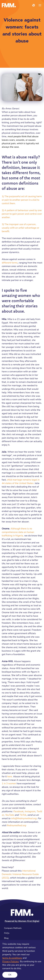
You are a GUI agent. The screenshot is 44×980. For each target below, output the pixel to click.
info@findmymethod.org (24, 818)
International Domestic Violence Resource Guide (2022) (20, 874)
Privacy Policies (11, 961)
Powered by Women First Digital (22, 921)
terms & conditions (12, 958)
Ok (10, 975)
